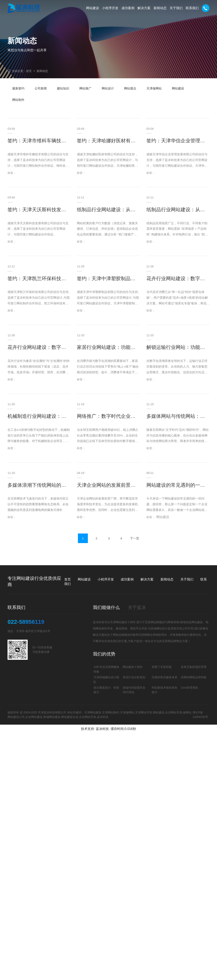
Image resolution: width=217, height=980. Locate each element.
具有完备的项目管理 (194, 667)
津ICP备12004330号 (200, 715)
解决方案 (147, 579)
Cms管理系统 (189, 688)
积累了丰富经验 (162, 667)
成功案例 (127, 579)
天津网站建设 (119, 622)
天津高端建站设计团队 (106, 679)
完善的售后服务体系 (165, 677)
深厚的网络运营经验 (194, 677)
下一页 (135, 555)
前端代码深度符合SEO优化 (134, 690)
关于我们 (187, 579)
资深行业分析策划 (134, 677)
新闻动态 (42, 71)
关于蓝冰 (137, 607)
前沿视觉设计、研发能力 (106, 690)
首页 (29, 71)
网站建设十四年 (133, 667)
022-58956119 (26, 622)
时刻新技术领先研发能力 (165, 690)
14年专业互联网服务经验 (107, 669)
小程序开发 (106, 579)
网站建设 (84, 579)
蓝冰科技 (102, 729)
